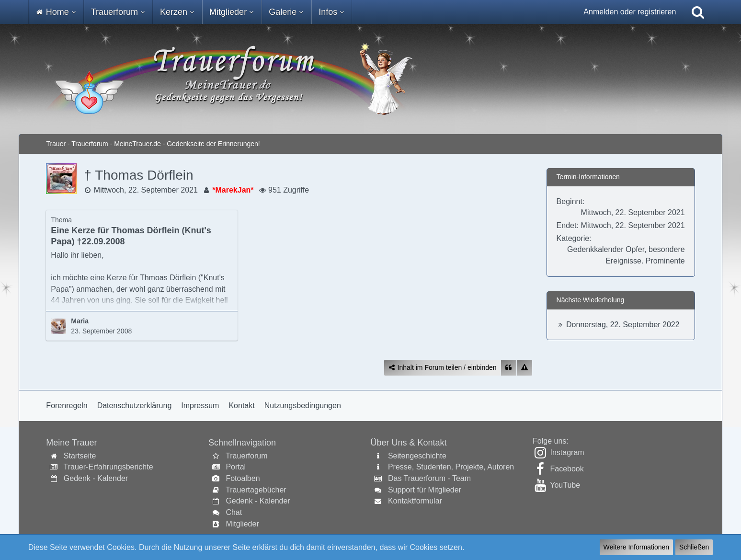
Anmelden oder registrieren (630, 12)
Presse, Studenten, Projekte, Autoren (451, 467)
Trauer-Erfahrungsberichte (108, 467)
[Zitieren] (509, 368)
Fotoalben (243, 478)
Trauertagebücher (256, 490)
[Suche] (698, 12)
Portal (236, 467)
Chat (234, 512)
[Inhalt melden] (524, 368)
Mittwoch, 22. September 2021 (146, 190)
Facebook (567, 469)
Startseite (80, 456)
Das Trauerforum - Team (429, 478)
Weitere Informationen (636, 547)
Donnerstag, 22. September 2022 (623, 325)
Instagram (567, 452)
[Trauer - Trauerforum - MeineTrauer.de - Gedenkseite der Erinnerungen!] (370, 79)
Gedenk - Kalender (96, 478)
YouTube (565, 485)
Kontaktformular (415, 501)
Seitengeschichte (417, 456)
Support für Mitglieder (425, 490)
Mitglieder (242, 524)
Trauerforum (246, 456)
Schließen (694, 547)
